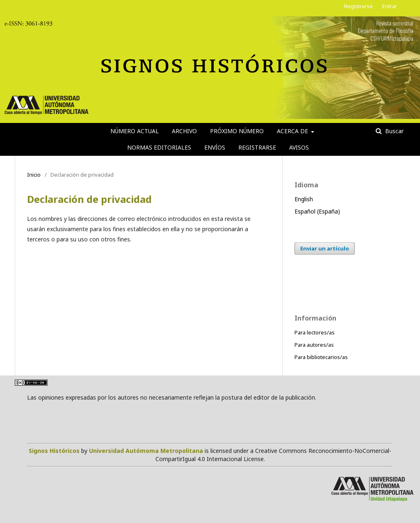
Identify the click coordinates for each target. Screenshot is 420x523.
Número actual (135, 131)
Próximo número (237, 131)
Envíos (215, 147)
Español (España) (317, 211)
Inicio (34, 175)
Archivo (184, 131)
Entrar (390, 6)
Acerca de (293, 131)
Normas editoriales (159, 147)
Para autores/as (314, 345)
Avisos (299, 147)
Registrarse (257, 147)
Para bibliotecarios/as (321, 357)
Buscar (394, 131)
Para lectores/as (315, 332)
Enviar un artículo (325, 248)
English (304, 199)
